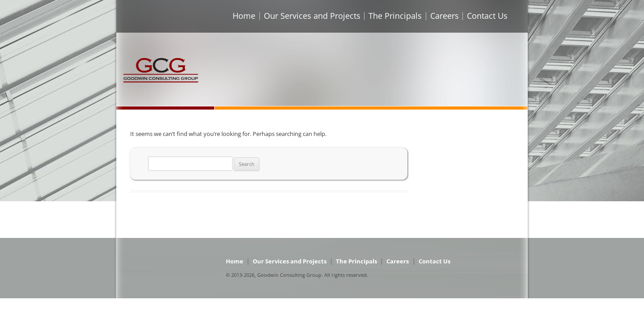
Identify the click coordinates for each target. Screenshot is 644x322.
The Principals (395, 16)
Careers (445, 16)
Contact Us (487, 16)
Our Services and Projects (312, 16)
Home (244, 16)
